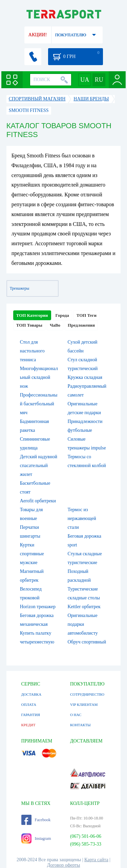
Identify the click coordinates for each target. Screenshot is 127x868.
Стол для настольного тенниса (32, 351)
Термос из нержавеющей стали (82, 518)
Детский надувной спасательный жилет (39, 466)
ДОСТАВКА (31, 694)
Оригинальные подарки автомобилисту (83, 624)
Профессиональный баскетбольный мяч (39, 404)
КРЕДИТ (28, 725)
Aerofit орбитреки (38, 501)
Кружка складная (85, 377)
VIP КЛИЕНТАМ (84, 705)
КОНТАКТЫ (80, 725)
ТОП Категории (32, 315)
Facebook (36, 820)
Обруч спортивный (87, 642)
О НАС (76, 715)
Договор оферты (64, 865)
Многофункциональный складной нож (39, 377)
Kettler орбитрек (84, 607)
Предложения (81, 325)
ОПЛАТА (29, 705)
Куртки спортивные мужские (32, 554)
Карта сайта (96, 860)
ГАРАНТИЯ (31, 715)
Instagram (36, 838)
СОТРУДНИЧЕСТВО (87, 694)
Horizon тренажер (38, 607)
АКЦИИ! (38, 35)
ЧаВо (55, 325)
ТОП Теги (87, 315)
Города (62, 315)
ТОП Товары (29, 325)
